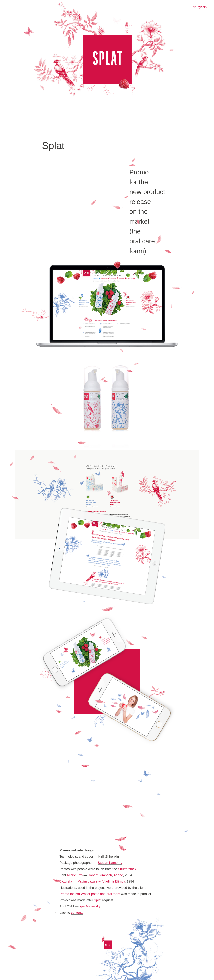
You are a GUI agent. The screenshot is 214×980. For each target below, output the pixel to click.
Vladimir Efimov (114, 881)
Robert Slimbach (100, 875)
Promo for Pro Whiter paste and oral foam (90, 894)
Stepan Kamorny (110, 863)
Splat (98, 900)
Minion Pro (75, 875)
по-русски (200, 7)
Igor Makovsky (90, 906)
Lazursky (66, 881)
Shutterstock (127, 869)
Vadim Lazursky (89, 881)
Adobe (118, 875)
